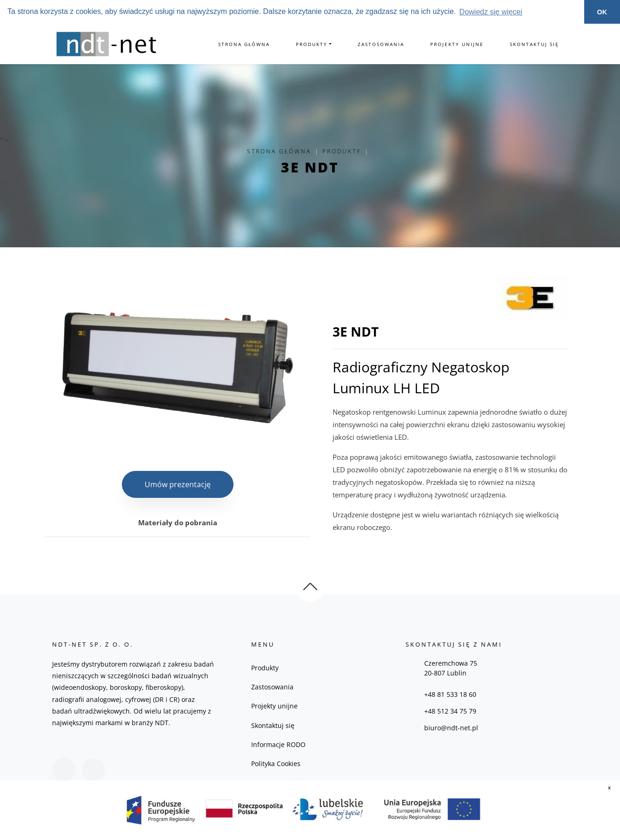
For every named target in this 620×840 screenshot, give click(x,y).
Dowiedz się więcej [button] (491, 12)
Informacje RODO (278, 744)
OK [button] (602, 12)
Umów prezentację (178, 484)
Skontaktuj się (534, 44)
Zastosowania (381, 44)
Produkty (312, 44)
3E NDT (310, 167)
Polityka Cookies (276, 764)
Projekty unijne (457, 44)
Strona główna (244, 44)
